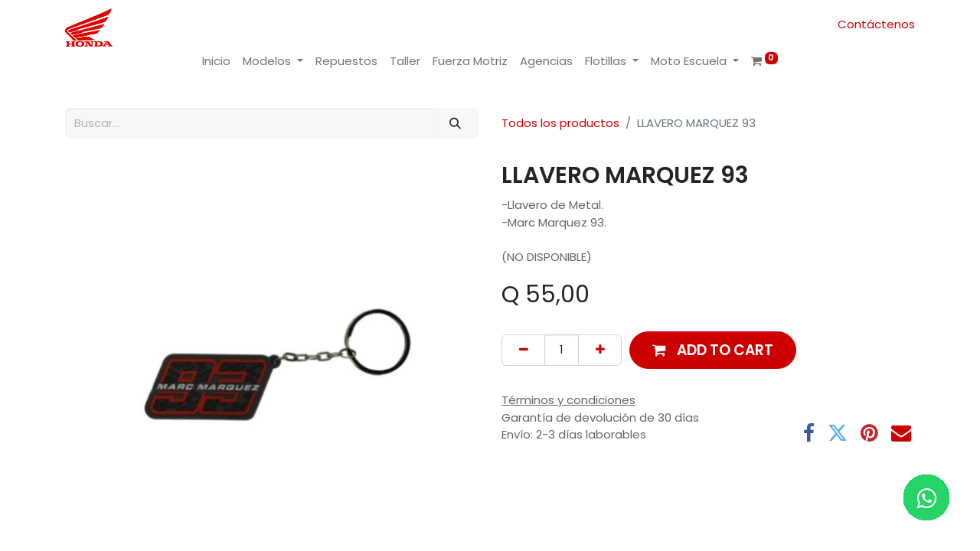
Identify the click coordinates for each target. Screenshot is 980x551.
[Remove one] (523, 350)
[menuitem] (216, 62)
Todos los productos (560, 123)
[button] (713, 350)
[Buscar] (456, 124)
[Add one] (600, 350)
